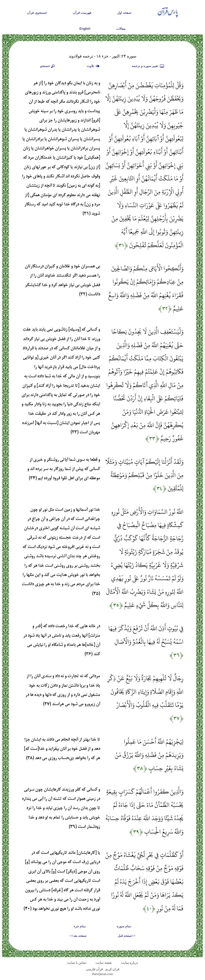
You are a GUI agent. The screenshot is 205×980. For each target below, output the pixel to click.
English (85, 29)
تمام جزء (80, 926)
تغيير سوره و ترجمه (148, 66)
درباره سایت (129, 963)
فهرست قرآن (82, 13)
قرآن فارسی (94, 969)
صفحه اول (124, 13)
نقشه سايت (104, 963)
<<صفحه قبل (127, 936)
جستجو (48, 66)
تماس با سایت (77, 963)
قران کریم (112, 969)
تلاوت (94, 66)
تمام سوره (124, 926)
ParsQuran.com (103, 974)
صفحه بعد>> (78, 936)
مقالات (121, 29)
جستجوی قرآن (37, 13)
